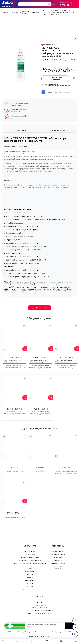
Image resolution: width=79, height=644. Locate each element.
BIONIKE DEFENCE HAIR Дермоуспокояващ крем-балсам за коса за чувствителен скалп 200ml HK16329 (66, 472)
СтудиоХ (48, 636)
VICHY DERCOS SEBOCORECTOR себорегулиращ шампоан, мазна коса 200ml (62, 12)
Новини (30, 575)
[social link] (75, 621)
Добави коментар (40, 308)
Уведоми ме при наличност (55, 79)
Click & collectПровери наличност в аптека (57, 85)
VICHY (56, 60)
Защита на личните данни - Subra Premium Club (30, 563)
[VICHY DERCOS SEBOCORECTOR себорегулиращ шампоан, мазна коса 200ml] (21, 65)
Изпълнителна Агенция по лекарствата (40, 611)
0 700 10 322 (66, 5)
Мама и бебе (58, 560)
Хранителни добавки (58, 555)
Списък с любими (39, 605)
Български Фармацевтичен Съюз (40, 614)
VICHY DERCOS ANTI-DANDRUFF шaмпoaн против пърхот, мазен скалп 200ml (40, 367)
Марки (30, 566)
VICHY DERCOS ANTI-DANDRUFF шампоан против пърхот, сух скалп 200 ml (14, 367)
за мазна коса (45, 12)
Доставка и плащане (30, 589)
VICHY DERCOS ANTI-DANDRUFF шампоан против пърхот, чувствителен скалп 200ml (66, 367)
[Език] (55, 4)
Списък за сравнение (39, 608)
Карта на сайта (30, 572)
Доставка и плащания (57, 130)
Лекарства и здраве (58, 552)
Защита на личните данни (30, 557)
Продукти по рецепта (58, 563)
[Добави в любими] (24, 326)
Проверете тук (33, 627)
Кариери (30, 578)
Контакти (30, 586)
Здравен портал (30, 580)
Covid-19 (58, 569)
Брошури (30, 583)
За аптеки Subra (30, 552)
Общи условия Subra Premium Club (30, 560)
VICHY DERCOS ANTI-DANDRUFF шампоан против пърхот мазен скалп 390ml (14, 413)
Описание (22, 130)
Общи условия (30, 555)
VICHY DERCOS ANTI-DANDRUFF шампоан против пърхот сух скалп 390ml (40, 413)
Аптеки (30, 569)
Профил (39, 602)
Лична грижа (58, 566)
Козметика (15, 12)
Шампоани (36, 12)
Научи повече (16, 111)
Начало (6, 12)
